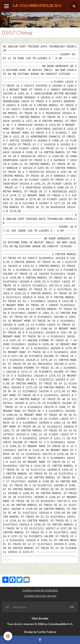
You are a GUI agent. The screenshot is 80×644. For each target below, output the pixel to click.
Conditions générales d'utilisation (40, 590)
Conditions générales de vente (40, 596)
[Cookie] (8, 636)
